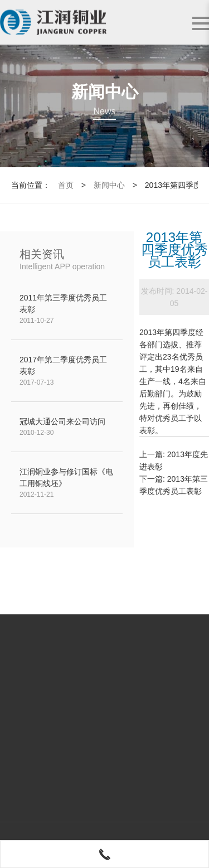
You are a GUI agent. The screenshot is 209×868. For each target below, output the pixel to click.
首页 (66, 185)
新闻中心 (109, 185)
